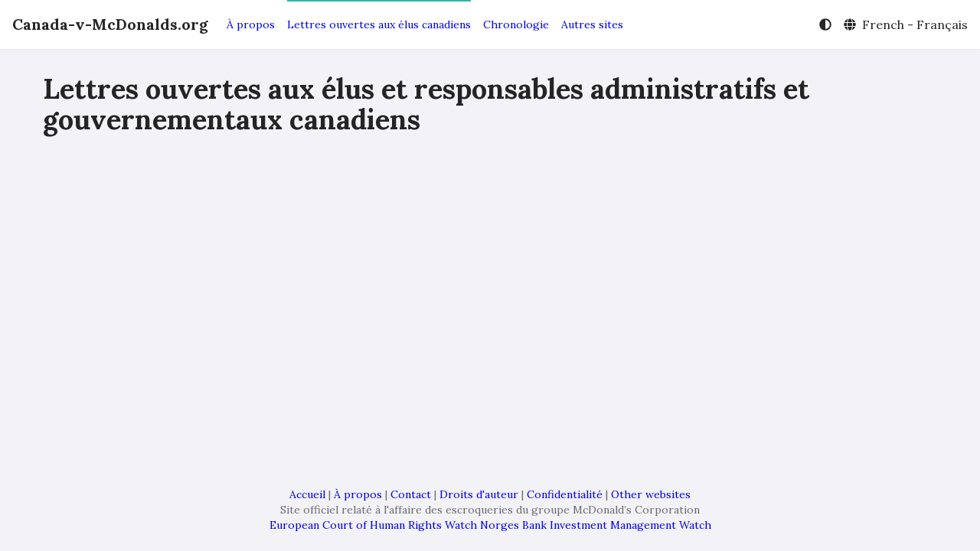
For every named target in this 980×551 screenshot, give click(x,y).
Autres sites (592, 24)
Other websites (651, 494)
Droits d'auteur (479, 494)
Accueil (307, 494)
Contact (411, 494)
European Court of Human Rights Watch (373, 525)
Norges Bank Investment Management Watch (596, 525)
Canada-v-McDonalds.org (110, 24)
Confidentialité (565, 494)
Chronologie (516, 24)
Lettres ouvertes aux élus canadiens (379, 24)
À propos (251, 24)
